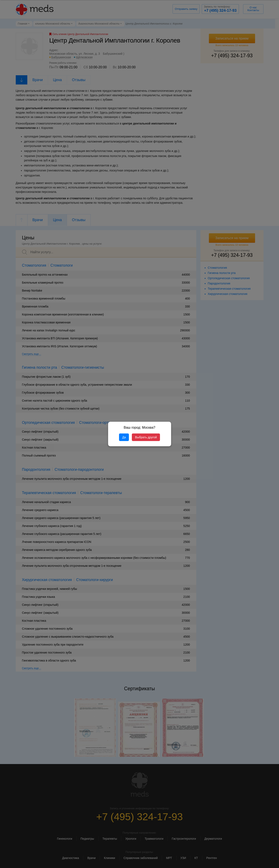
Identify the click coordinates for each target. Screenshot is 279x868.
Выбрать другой (146, 437)
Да (124, 437)
